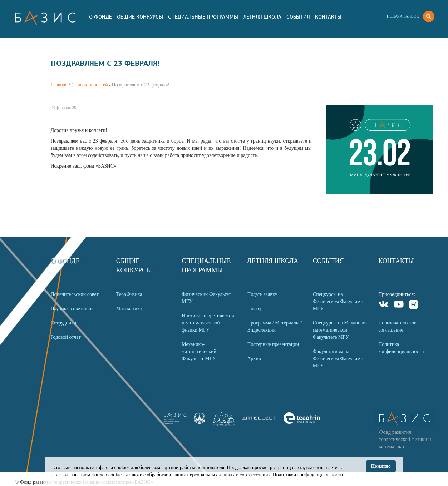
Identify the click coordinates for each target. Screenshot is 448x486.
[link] (200, 422)
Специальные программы (203, 17)
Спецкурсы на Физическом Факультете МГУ (339, 301)
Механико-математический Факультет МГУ (199, 351)
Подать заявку (262, 294)
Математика (129, 309)
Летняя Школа (262, 17)
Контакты (328, 17)
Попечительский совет (75, 294)
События (298, 17)
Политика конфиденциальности (401, 348)
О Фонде (100, 17)
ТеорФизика (129, 294)
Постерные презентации (273, 344)
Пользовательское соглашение (397, 326)
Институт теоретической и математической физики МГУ (208, 323)
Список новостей (89, 85)
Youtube (399, 305)
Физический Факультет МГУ (206, 298)
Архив (254, 359)
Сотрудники (64, 323)
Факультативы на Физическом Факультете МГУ (339, 359)
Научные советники (72, 309)
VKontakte (384, 305)
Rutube (414, 305)
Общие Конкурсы (140, 17)
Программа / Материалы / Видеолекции (274, 326)
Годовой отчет (66, 337)
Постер (255, 309)
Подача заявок (403, 16)
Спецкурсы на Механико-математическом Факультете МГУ (340, 330)
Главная (59, 85)
